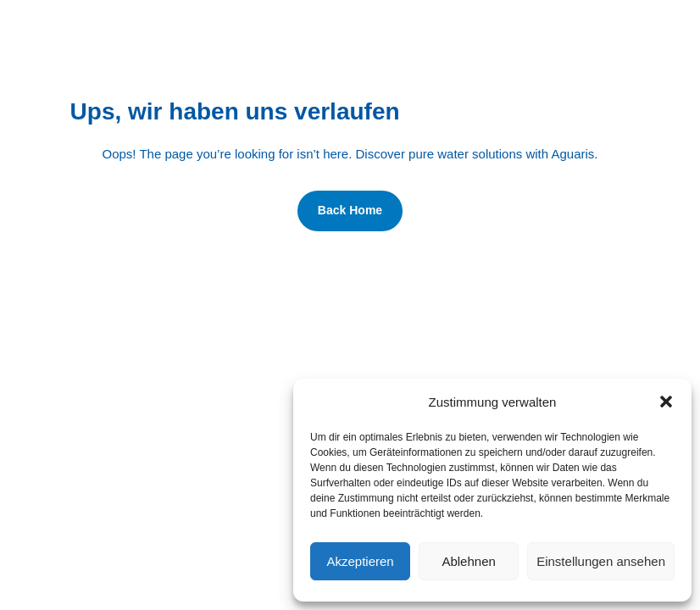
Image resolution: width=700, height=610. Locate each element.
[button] (666, 402)
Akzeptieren (360, 561)
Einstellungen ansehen (601, 561)
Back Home (350, 210)
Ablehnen (468, 561)
